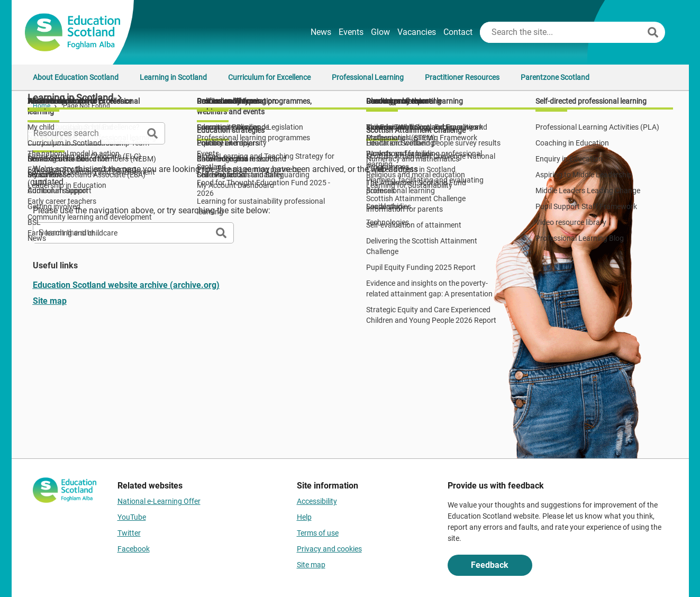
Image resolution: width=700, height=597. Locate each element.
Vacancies (417, 32)
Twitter (129, 533)
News (321, 32)
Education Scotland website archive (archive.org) (126, 285)
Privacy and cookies (329, 549)
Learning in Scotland (173, 77)
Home (42, 106)
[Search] (653, 32)
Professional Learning (368, 77)
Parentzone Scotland (555, 77)
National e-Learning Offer (159, 501)
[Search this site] (562, 32)
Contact (458, 32)
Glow (380, 32)
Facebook (134, 549)
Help (304, 517)
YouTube (132, 517)
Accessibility (317, 501)
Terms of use (318, 533)
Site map (50, 301)
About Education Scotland (76, 77)
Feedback (490, 565)
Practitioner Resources (462, 77)
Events (351, 32)
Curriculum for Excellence (269, 77)
